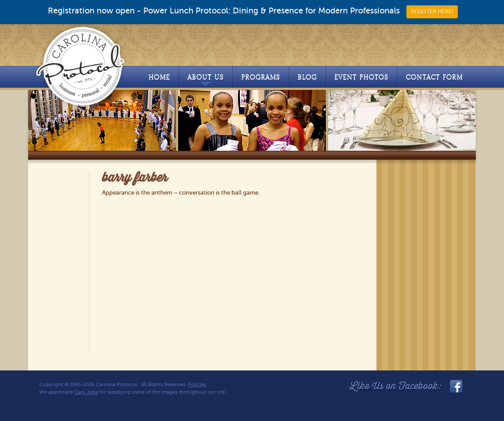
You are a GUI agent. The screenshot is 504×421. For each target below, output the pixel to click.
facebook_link (455, 386)
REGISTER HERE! (432, 12)
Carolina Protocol (81, 66)
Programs (261, 77)
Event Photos (361, 77)
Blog (307, 77)
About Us (206, 80)
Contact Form (434, 77)
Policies (197, 385)
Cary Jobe (86, 392)
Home (159, 77)
